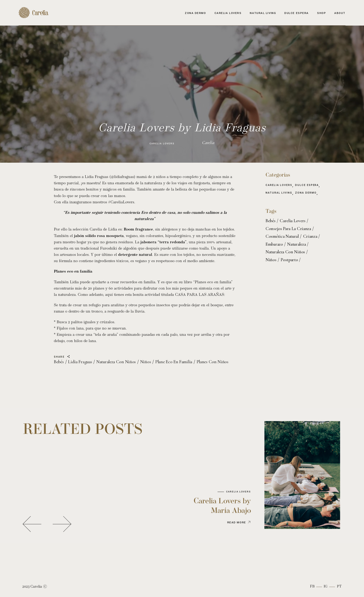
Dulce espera (307, 185)
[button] (32, 524)
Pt (339, 587)
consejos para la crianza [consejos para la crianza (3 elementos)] (288, 229)
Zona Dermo (306, 193)
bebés (59, 362)
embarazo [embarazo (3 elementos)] (274, 244)
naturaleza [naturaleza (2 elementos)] (296, 244)
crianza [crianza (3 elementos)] (310, 236)
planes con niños (213, 362)
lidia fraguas (80, 362)
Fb (312, 587)
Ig (326, 587)
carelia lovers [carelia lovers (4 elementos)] (293, 221)
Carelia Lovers (162, 144)
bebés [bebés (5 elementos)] (271, 221)
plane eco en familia (174, 362)
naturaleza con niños (116, 362)
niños (146, 362)
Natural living (279, 193)
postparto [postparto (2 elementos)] (289, 260)
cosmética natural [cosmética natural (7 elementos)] (282, 236)
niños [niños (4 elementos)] (271, 260)
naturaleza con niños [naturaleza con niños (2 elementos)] (285, 252)
